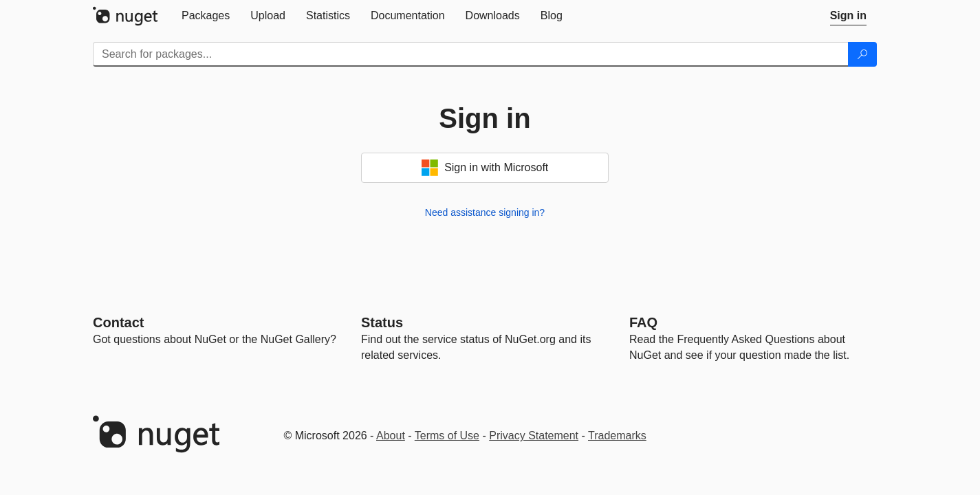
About (391, 436)
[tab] (206, 16)
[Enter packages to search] (471, 54)
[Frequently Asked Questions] (643, 322)
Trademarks (617, 436)
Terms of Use (447, 436)
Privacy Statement (534, 436)
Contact (118, 322)
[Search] (862, 54)
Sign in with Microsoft (485, 168)
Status (382, 322)
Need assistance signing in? (485, 212)
